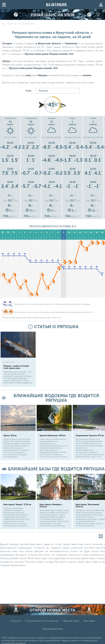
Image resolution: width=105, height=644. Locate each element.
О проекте (16, 621)
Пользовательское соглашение (42, 621)
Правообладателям (52, 629)
